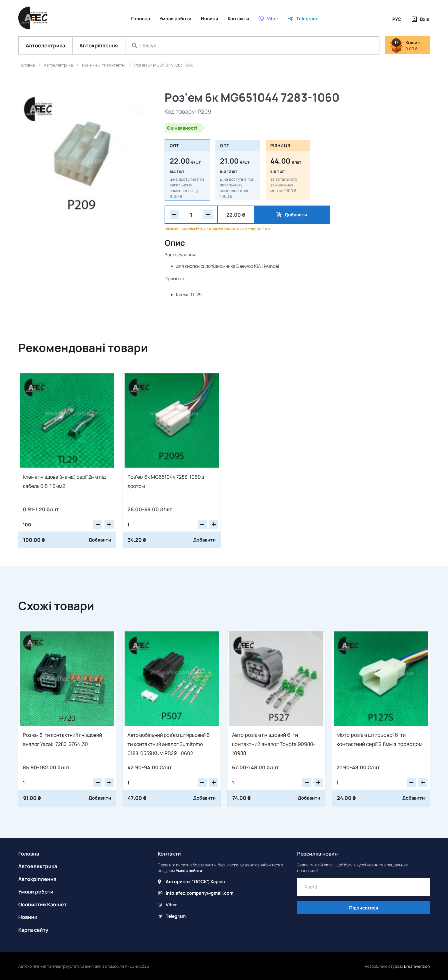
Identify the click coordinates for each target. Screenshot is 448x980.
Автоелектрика (45, 46)
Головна (29, 854)
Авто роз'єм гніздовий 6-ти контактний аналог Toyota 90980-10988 (274, 744)
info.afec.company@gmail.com (200, 893)
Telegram (176, 916)
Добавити (281, 215)
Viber (171, 905)
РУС (397, 19)
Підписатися (364, 908)
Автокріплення (99, 46)
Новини (28, 917)
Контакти (170, 854)
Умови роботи (36, 892)
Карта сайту (34, 929)
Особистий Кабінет (43, 904)
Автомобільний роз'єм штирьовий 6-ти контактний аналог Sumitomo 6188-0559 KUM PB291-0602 (169, 744)
